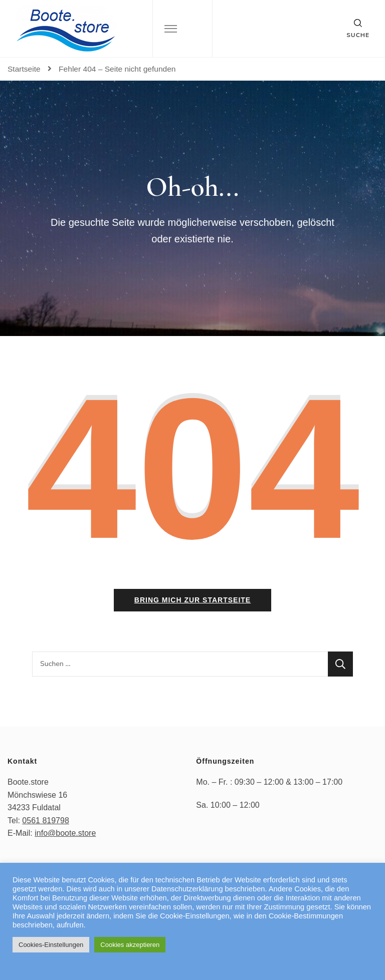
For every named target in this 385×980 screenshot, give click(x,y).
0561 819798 (45, 821)
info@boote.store (65, 833)
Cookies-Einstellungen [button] (51, 945)
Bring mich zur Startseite (192, 600)
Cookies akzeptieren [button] (130, 945)
